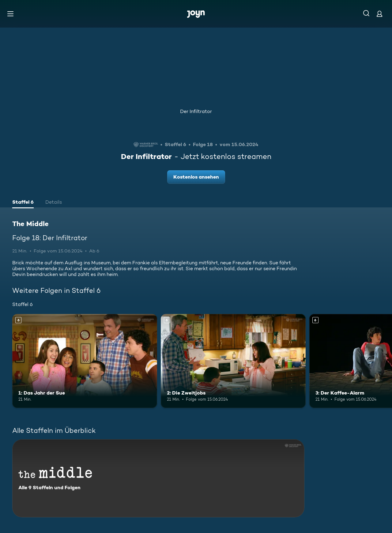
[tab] (23, 203)
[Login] (379, 14)
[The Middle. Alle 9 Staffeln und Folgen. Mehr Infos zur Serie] (158, 478)
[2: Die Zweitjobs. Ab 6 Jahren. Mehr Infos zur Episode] (233, 361)
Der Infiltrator (196, 111)
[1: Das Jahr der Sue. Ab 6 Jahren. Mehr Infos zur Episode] (85, 361)
